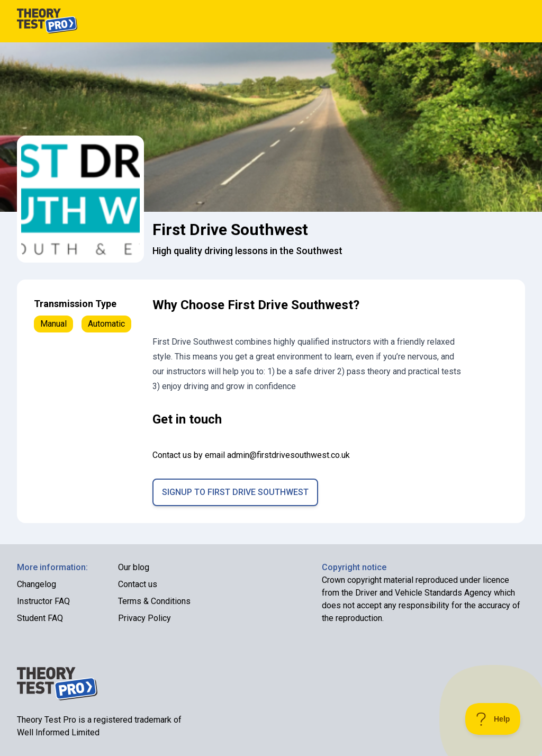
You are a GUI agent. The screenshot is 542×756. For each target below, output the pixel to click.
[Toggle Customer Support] (493, 719)
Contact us (138, 584)
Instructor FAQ (43, 601)
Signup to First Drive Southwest (235, 492)
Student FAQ (40, 618)
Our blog (134, 567)
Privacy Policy (144, 618)
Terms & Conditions (154, 601)
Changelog (37, 584)
